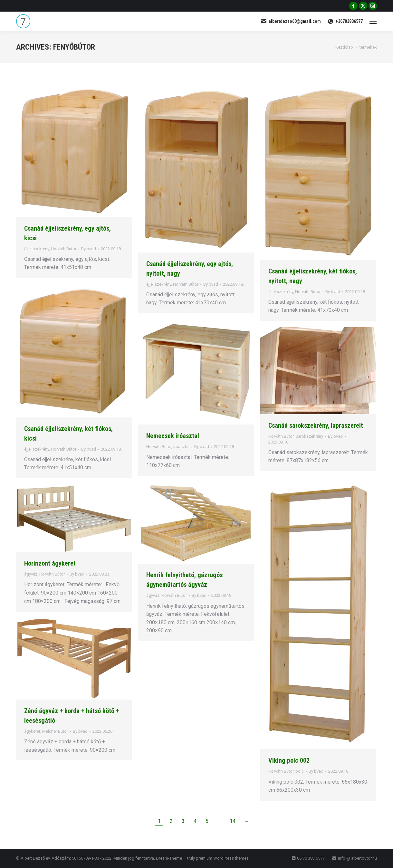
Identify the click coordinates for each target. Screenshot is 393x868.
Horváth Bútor (64, 249)
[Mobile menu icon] (373, 21)
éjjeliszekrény (37, 249)
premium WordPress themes (222, 858)
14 (233, 821)
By (89, 249)
